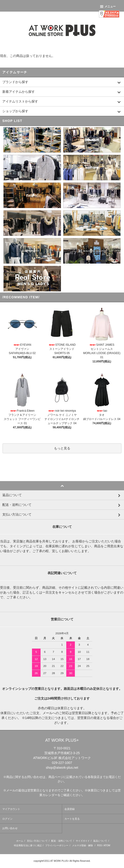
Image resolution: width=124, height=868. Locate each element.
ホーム (20, 841)
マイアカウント (11, 809)
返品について (100, 841)
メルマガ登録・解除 (83, 845)
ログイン (7, 819)
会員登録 (70, 809)
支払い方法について (37, 841)
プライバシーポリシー (57, 845)
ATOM (107, 845)
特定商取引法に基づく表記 (28, 845)
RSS (100, 845)
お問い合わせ (10, 828)
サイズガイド (83, 841)
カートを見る (72, 819)
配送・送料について (62, 841)
